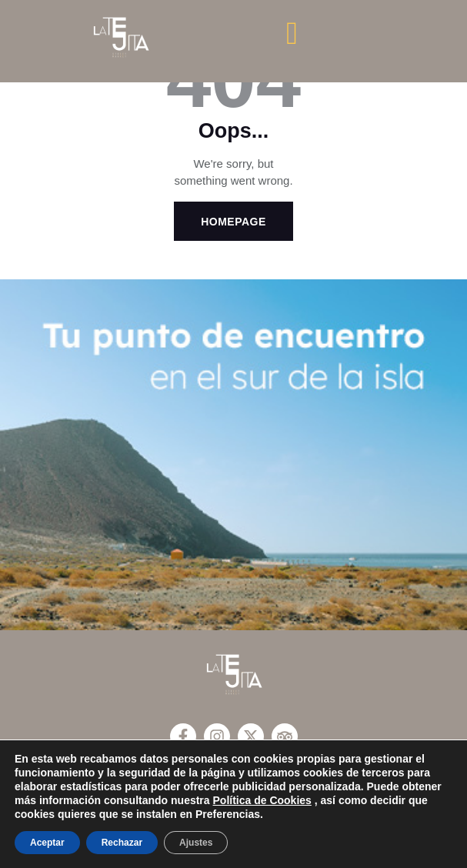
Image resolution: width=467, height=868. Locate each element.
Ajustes (196, 843)
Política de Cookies (262, 800)
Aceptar (47, 843)
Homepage (233, 222)
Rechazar (122, 843)
